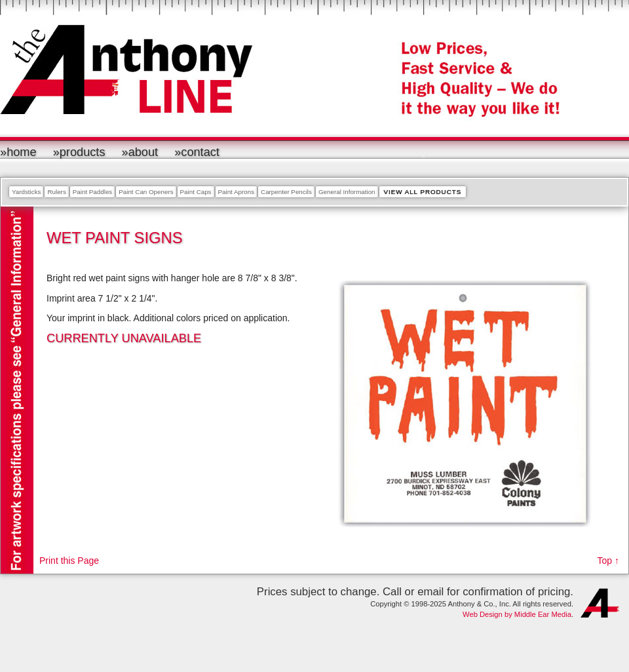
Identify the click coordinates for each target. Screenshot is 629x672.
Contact (200, 152)
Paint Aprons (237, 192)
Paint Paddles (92, 192)
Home (22, 152)
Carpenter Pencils (286, 192)
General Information (347, 192)
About (143, 152)
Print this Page (69, 561)
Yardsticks (26, 192)
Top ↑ (608, 561)
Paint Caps (196, 192)
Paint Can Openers (146, 192)
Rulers (56, 192)
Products (83, 152)
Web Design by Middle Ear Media (517, 614)
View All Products (423, 192)
